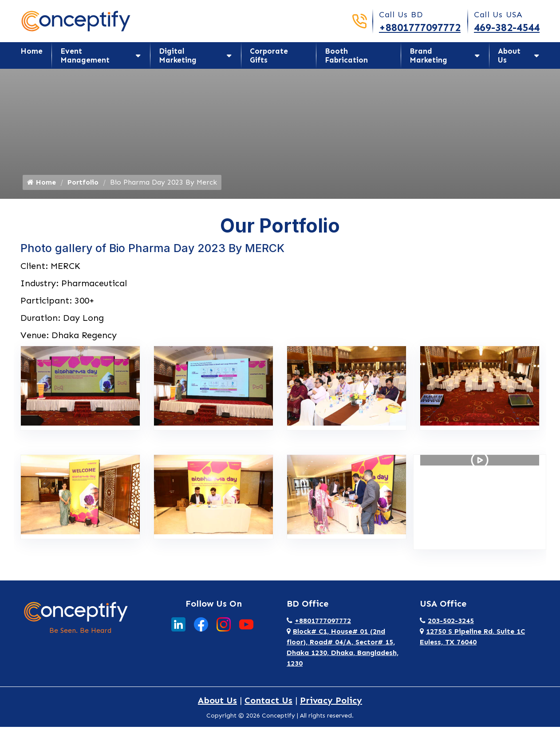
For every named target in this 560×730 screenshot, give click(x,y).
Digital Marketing (178, 55)
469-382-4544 (507, 27)
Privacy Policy (331, 703)
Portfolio (83, 185)
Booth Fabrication (346, 55)
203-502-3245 (447, 624)
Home (32, 51)
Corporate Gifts (269, 55)
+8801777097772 (420, 27)
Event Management (85, 55)
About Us (509, 55)
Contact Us (268, 703)
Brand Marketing (428, 55)
